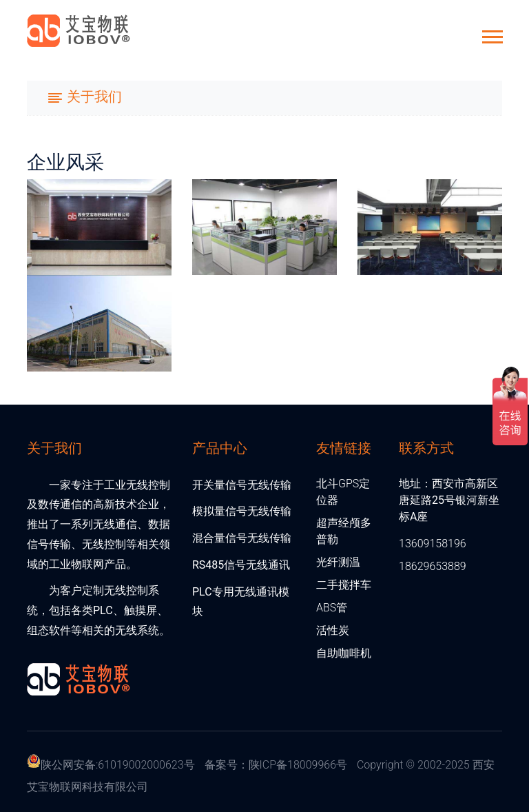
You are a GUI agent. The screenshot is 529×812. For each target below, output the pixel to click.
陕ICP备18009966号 (298, 765)
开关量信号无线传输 (242, 485)
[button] (491, 34)
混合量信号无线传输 (242, 538)
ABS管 (332, 608)
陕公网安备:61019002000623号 (118, 765)
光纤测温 (338, 562)
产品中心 (220, 447)
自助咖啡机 (344, 653)
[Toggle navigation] (84, 98)
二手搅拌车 (344, 585)
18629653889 (433, 566)
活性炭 (333, 630)
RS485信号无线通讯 (241, 565)
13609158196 (433, 544)
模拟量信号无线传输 (242, 511)
